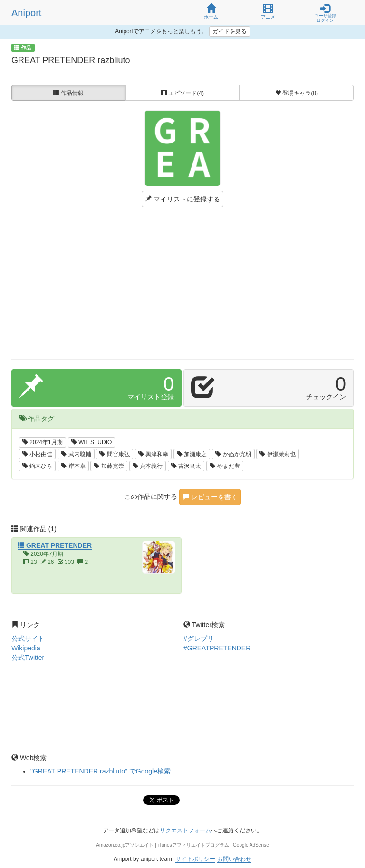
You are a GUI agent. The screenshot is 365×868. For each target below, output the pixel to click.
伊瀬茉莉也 (277, 454)
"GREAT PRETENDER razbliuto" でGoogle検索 (101, 771)
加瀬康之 (192, 454)
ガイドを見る (230, 31)
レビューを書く (210, 497)
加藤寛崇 (109, 466)
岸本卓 (73, 466)
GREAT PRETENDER (55, 545)
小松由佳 (37, 454)
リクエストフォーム (185, 830)
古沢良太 (186, 466)
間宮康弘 (114, 454)
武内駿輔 (76, 454)
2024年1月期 (43, 442)
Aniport (26, 13)
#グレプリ (199, 639)
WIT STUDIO (92, 442)
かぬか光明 (233, 454)
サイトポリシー (195, 859)
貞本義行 (148, 466)
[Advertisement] (182, 283)
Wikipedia (26, 648)
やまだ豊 (225, 466)
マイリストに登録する (182, 199)
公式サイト (28, 639)
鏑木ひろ (37, 466)
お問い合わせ (234, 859)
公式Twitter (28, 658)
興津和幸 (153, 454)
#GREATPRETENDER (217, 648)
